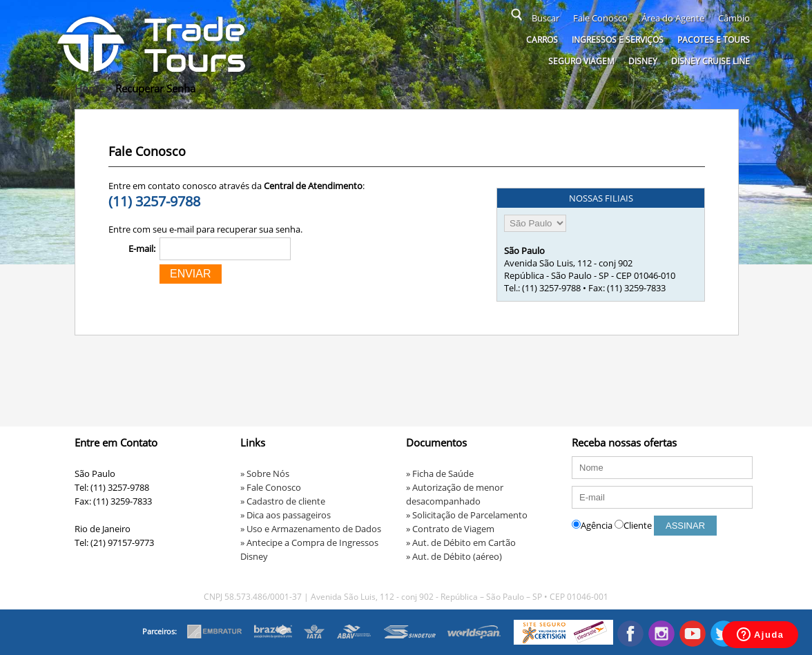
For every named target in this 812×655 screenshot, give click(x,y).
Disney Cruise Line (710, 61)
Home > (94, 88)
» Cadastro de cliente (283, 501)
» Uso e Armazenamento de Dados (311, 529)
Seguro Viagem (581, 61)
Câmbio (734, 18)
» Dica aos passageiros (286, 515)
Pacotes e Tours (714, 40)
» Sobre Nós (265, 473)
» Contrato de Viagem (450, 529)
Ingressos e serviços (618, 40)
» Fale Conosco (271, 487)
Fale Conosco (600, 18)
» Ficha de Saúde (440, 473)
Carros (542, 40)
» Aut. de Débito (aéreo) (454, 556)
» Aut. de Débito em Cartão (461, 542)
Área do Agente (673, 18)
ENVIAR (191, 274)
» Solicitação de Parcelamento (467, 515)
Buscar (545, 18)
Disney (643, 61)
